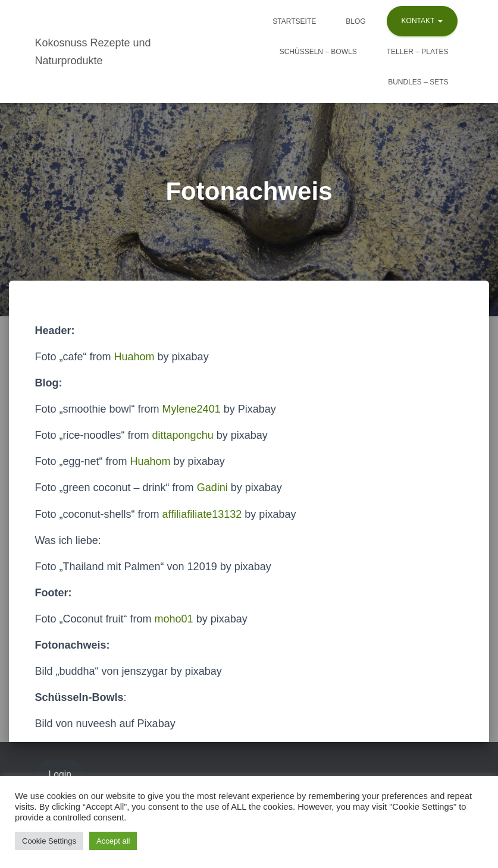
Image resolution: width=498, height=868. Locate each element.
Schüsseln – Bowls (318, 52)
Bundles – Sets (418, 82)
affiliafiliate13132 (202, 514)
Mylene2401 (192, 409)
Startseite (294, 21)
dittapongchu (183, 435)
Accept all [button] (113, 841)
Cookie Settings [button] (49, 841)
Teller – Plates (418, 52)
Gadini (212, 488)
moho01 (174, 619)
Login (60, 774)
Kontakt (422, 21)
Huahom (134, 357)
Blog (356, 21)
